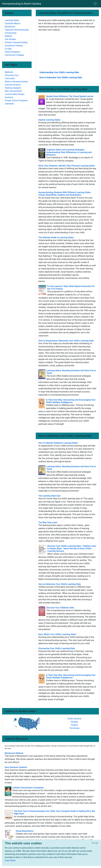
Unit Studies (10, 39)
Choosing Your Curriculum (12, 77)
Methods (9, 72)
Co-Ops (8, 49)
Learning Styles (12, 20)
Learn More (10, 860)
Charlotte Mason (12, 23)
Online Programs (12, 52)
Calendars (9, 104)
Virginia (74, 725)
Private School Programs (16, 100)
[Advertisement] (67, 51)
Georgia (74, 722)
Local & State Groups (15, 94)
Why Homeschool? (13, 91)
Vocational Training (14, 46)
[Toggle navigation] (95, 4)
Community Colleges (14, 55)
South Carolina (74, 719)
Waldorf (8, 36)
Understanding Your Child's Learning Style (59, 72)
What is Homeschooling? (16, 82)
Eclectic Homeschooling (16, 42)
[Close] (95, 843)
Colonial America (13, 85)
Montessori (10, 27)
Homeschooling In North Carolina (22, 4)
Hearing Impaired (13, 88)
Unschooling (11, 33)
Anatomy (9, 97)
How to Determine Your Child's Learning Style (61, 77)
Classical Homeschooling (17, 30)
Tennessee (74, 728)
